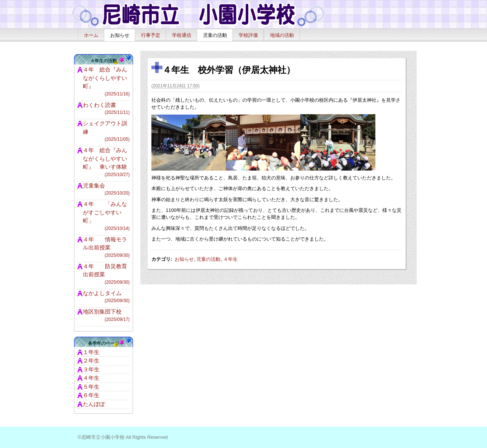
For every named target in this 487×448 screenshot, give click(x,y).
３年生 (91, 369)
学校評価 (248, 35)
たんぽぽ (94, 404)
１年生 (91, 352)
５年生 (91, 387)
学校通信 (182, 35)
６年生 (91, 395)
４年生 (230, 259)
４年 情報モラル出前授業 (106, 247)
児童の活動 (215, 35)
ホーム (91, 35)
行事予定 (151, 35)
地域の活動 (282, 35)
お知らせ (120, 35)
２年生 (91, 360)
